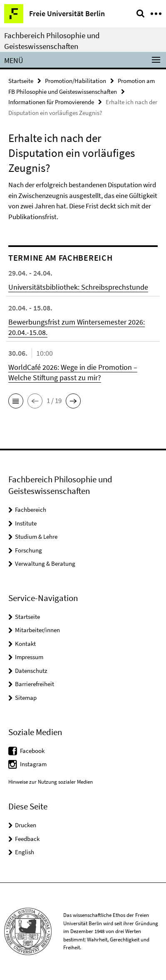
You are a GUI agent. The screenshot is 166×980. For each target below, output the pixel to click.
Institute (26, 523)
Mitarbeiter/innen (37, 630)
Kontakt (25, 644)
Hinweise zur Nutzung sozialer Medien (51, 782)
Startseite (21, 81)
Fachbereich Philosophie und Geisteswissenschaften (52, 41)
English (25, 852)
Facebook (32, 751)
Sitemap (26, 698)
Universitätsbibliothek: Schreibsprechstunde (78, 287)
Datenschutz (31, 671)
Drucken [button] (26, 825)
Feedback (27, 839)
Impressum (29, 657)
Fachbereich (31, 510)
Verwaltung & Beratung (45, 563)
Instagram (33, 764)
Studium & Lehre (36, 536)
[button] (16, 401)
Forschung (28, 550)
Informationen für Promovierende (51, 102)
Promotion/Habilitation (76, 81)
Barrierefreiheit (35, 684)
